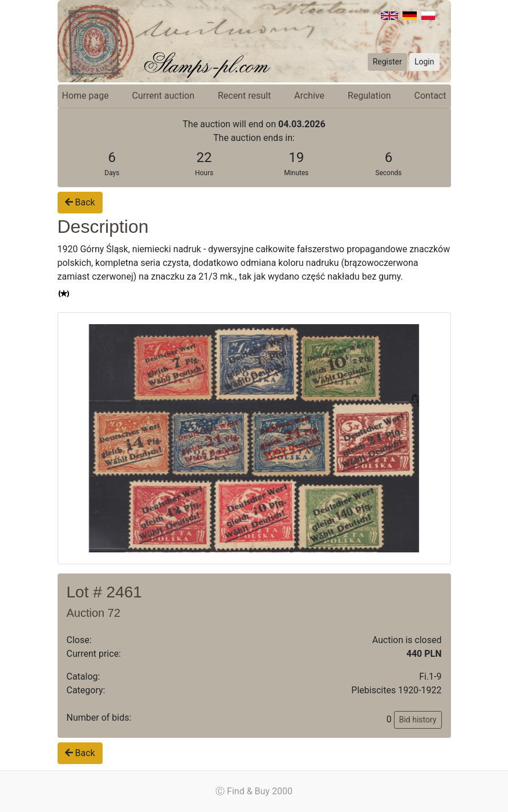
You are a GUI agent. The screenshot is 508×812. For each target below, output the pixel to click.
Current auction (163, 96)
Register (387, 62)
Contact (430, 96)
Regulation (369, 96)
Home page (86, 96)
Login (424, 62)
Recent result (244, 96)
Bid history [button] (418, 720)
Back (80, 202)
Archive (309, 96)
